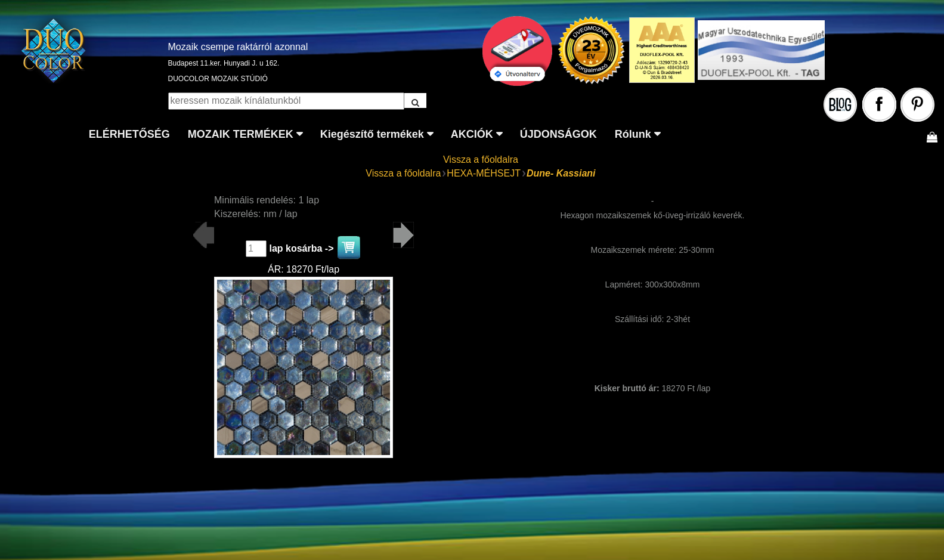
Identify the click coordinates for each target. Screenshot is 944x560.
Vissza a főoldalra (481, 160)
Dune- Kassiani (561, 173)
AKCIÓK (472, 134)
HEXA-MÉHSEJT (484, 173)
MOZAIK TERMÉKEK (241, 134)
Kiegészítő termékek (372, 134)
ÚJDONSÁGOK (558, 134)
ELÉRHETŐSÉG (129, 134)
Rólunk (633, 134)
